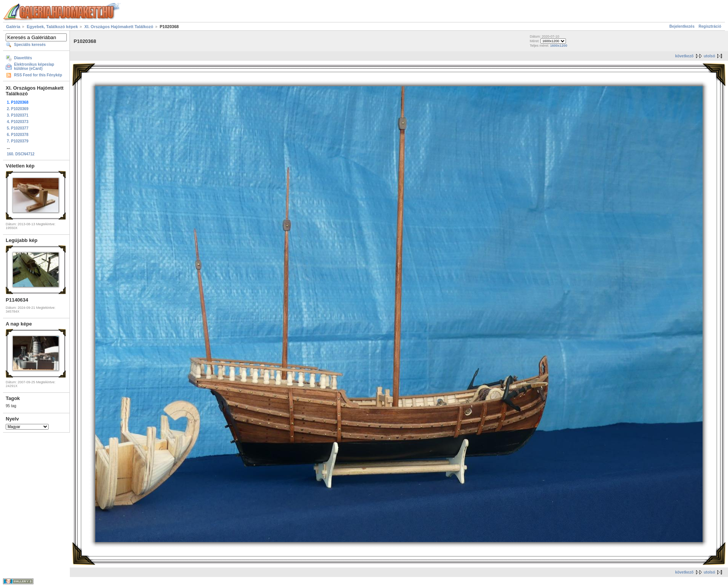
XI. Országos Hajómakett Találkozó (119, 27)
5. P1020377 (18, 128)
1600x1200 (559, 46)
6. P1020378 (18, 135)
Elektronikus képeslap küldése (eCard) (34, 66)
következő (684, 56)
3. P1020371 (18, 115)
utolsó (709, 56)
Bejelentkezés (682, 26)
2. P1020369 (18, 109)
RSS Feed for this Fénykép (38, 75)
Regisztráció (710, 26)
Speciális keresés (30, 45)
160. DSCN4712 (21, 154)
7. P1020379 (18, 141)
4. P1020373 (18, 122)
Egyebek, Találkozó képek (52, 27)
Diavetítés (23, 58)
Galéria (13, 27)
